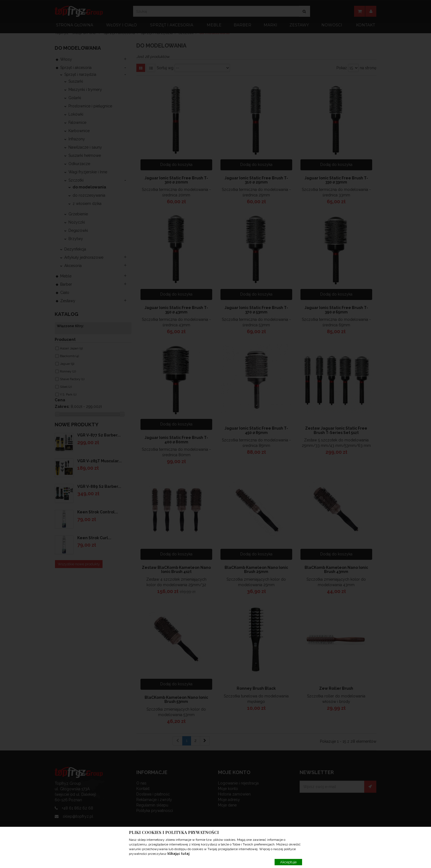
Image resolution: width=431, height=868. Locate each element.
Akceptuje (288, 862)
